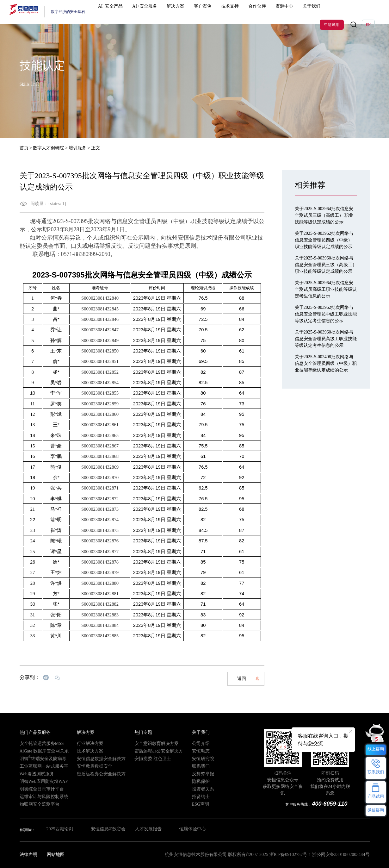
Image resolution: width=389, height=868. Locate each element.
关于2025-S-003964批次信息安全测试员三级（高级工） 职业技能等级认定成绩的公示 (324, 215)
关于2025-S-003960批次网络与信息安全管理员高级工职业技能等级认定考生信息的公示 (326, 339)
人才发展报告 (148, 830)
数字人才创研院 (48, 148)
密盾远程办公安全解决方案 (96, 774)
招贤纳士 (198, 796)
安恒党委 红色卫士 (148, 758)
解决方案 (174, 12)
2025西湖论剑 (56, 830)
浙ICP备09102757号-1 (290, 855)
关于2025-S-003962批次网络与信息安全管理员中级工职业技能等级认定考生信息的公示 (326, 314)
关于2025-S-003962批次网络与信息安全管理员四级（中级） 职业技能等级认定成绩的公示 (324, 240)
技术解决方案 (86, 751)
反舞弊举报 (200, 774)
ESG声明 (198, 804)
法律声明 (28, 855)
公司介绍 (198, 743)
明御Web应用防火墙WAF (37, 781)
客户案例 (196, 12)
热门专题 (141, 732)
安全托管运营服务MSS (36, 743)
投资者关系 (200, 789)
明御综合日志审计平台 (35, 789)
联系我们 (198, 766)
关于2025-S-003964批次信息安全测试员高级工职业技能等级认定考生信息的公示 (326, 289)
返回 (248, 679)
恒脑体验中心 (194, 830)
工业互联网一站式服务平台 (39, 766)
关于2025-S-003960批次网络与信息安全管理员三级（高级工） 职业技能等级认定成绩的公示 (326, 265)
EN (368, 12)
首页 (24, 148)
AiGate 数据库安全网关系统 (39, 751)
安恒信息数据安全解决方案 (96, 758)
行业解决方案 (86, 743)
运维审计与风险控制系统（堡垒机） (45, 796)
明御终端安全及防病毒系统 (40, 758)
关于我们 (283, 12)
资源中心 (261, 12)
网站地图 (56, 855)
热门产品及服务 (31, 732)
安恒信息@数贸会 (105, 830)
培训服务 (77, 148)
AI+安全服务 (149, 12)
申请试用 (332, 12)
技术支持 (218, 12)
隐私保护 (198, 781)
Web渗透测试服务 (32, 774)
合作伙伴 (239, 12)
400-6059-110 (332, 804)
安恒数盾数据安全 (90, 766)
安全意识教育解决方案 (150, 743)
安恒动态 (198, 751)
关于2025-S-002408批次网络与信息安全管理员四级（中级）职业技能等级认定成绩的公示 (326, 363)
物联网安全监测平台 (34, 804)
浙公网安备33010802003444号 (341, 855)
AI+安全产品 (120, 12)
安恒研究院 (200, 758)
